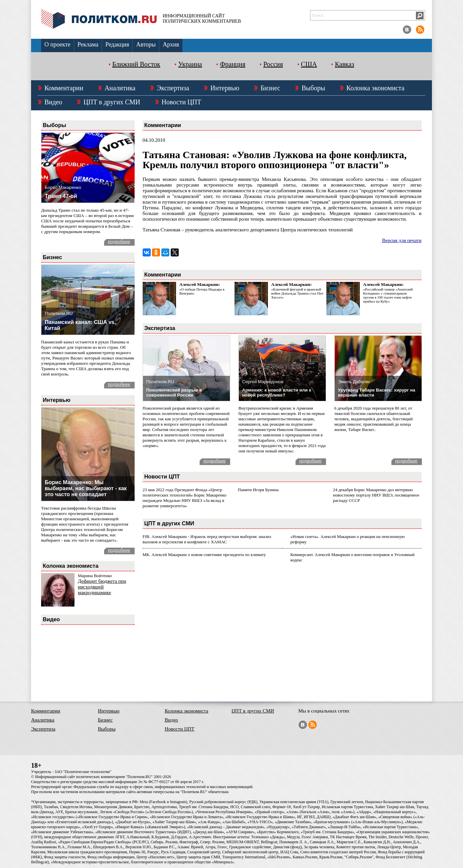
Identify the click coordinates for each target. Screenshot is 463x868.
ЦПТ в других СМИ (112, 102)
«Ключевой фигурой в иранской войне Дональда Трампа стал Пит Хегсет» (297, 293)
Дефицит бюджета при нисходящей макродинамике (102, 587)
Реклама (88, 44)
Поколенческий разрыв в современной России (174, 393)
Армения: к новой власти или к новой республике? (277, 393)
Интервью (225, 88)
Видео (53, 102)
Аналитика (120, 88)
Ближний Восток (136, 64)
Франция (233, 64)
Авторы (146, 44)
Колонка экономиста (375, 88)
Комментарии (64, 88)
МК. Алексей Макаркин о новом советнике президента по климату (204, 555)
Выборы (313, 88)
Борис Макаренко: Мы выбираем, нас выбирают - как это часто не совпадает (86, 488)
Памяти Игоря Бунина (258, 490)
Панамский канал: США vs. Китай (80, 325)
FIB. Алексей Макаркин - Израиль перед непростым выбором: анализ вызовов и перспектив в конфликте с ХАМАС (207, 539)
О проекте (57, 44)
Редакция (117, 44)
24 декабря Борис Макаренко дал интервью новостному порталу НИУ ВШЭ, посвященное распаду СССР (376, 495)
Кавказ (344, 64)
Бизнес (270, 88)
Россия (273, 64)
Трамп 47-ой (61, 196)
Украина (190, 64)
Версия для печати (402, 240)
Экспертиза (173, 88)
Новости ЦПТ (182, 102)
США (309, 64)
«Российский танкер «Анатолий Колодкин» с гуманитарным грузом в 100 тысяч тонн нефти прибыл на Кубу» (388, 295)
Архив (171, 44)
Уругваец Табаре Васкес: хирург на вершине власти (377, 393)
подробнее (119, 241)
